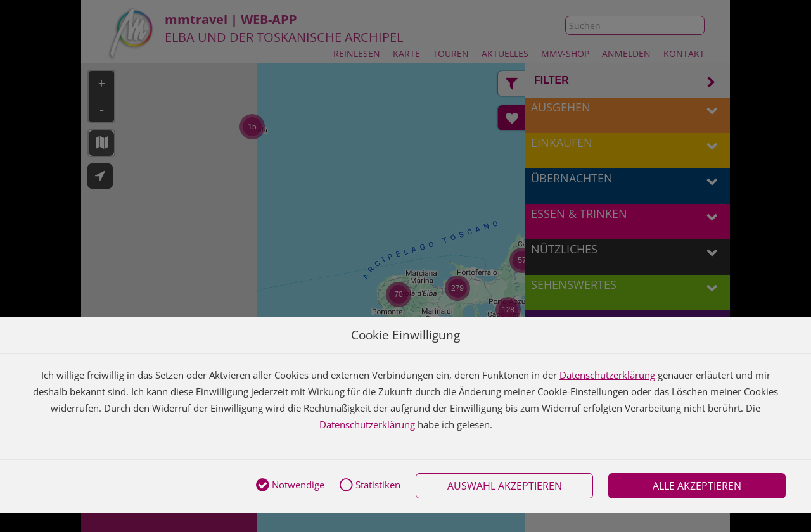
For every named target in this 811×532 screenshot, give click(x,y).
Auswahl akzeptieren (505, 486)
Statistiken (370, 486)
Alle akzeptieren (697, 486)
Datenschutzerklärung (607, 375)
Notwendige (290, 486)
